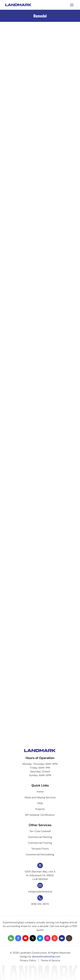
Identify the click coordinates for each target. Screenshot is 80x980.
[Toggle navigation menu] (72, 5)
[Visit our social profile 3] (25, 938)
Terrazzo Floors (40, 849)
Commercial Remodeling (40, 854)
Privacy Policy (28, 960)
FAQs (40, 803)
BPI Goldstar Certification (40, 815)
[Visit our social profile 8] (62, 938)
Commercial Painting (40, 837)
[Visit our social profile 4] (33, 938)
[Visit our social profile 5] (40, 938)
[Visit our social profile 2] (18, 938)
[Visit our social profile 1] (11, 938)
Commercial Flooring (40, 843)
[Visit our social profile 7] (55, 938)
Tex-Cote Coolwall (40, 831)
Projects (40, 809)
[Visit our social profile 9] (69, 938)
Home (40, 792)
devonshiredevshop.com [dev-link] (46, 956)
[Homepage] (19, 5)
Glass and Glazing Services (40, 797)
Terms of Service (51, 960)
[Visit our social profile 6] (47, 938)
